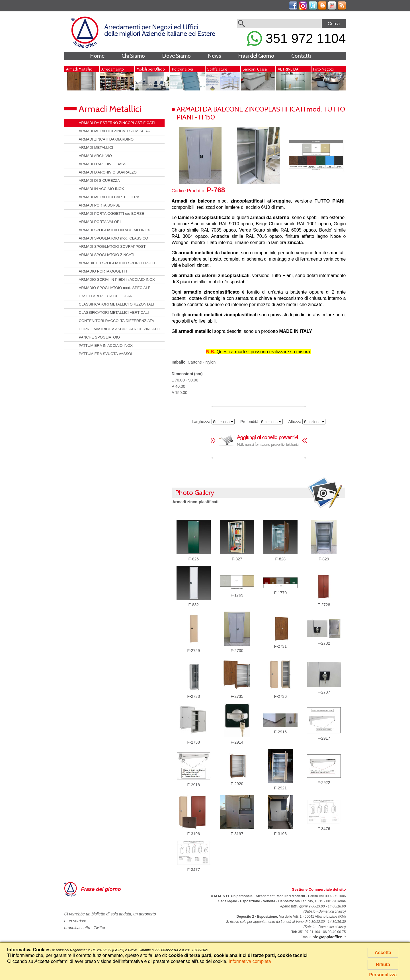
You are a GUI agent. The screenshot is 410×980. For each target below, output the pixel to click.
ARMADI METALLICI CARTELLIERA (109, 197)
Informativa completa (250, 961)
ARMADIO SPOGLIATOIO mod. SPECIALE (115, 288)
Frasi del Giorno (256, 56)
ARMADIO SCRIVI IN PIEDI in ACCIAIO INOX (117, 279)
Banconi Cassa (255, 69)
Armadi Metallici (79, 69)
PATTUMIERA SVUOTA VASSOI (106, 354)
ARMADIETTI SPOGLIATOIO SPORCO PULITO (119, 263)
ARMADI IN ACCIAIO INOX (102, 189)
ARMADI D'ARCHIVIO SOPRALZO (108, 172)
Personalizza (383, 975)
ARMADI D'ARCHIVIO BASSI (103, 164)
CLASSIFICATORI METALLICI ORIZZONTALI (116, 304)
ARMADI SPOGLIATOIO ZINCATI (107, 255)
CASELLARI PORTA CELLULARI (106, 296)
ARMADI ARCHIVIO (95, 156)
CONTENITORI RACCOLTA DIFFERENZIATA (117, 321)
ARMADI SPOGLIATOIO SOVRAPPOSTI (113, 246)
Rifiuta (383, 964)
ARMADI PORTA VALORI (100, 222)
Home (97, 56)
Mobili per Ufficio (151, 69)
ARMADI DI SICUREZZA (99, 180)
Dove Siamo (176, 56)
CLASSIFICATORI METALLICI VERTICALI (114, 312)
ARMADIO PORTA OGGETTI (103, 271)
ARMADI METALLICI (96, 147)
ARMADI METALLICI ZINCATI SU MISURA (114, 131)
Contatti (301, 56)
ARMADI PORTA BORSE (100, 205)
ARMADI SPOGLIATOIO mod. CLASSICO (114, 238)
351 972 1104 (296, 38)
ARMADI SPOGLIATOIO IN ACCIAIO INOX (114, 230)
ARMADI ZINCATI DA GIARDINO (106, 139)
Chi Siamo (133, 56)
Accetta (383, 953)
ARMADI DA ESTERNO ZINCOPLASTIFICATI (117, 123)
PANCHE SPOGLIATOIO (99, 337)
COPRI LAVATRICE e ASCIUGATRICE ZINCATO (119, 329)
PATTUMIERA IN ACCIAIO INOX (106, 345)
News (214, 56)
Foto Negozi (323, 69)
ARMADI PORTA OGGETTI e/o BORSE (112, 213)
